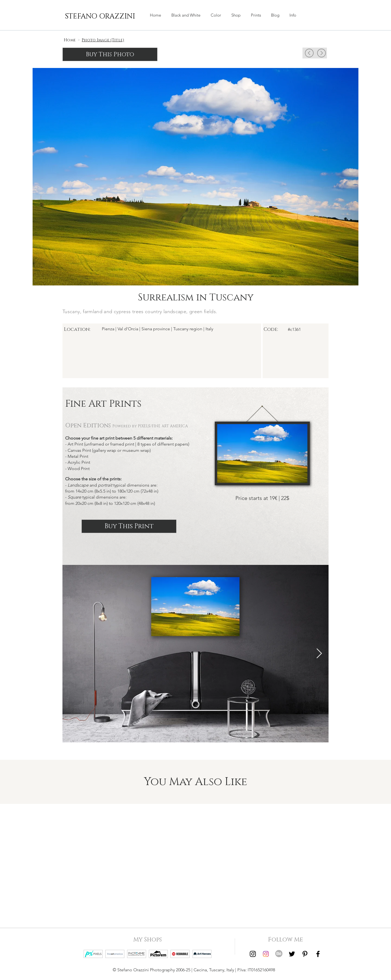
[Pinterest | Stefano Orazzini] (305, 954)
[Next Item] (319, 654)
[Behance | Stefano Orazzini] (279, 954)
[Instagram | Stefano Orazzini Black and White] (253, 954)
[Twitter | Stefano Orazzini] (292, 954)
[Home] (70, 40)
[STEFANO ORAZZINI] (100, 17)
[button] (236, 15)
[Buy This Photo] (110, 54)
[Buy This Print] (129, 526)
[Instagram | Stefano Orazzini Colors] (266, 954)
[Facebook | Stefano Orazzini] (318, 954)
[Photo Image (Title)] (103, 40)
